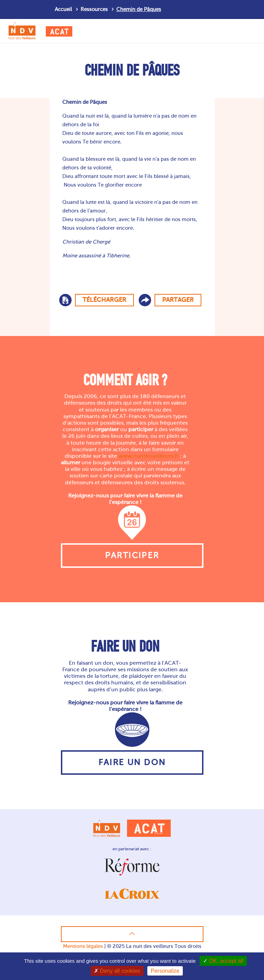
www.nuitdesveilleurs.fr (149, 456)
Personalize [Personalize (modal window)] (165, 971)
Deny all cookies (117, 971)
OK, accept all (223, 961)
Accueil (63, 9)
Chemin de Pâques (139, 9)
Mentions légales (83, 946)
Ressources (94, 9)
